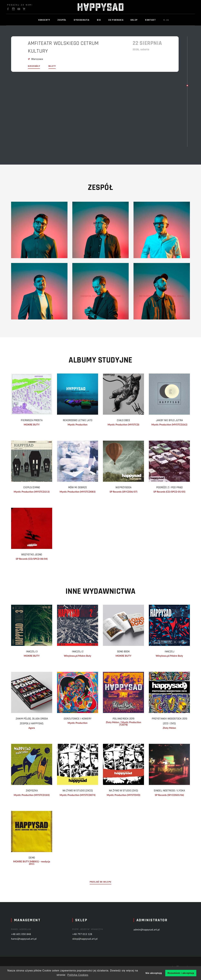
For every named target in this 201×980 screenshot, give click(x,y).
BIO (99, 20)
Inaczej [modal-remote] (173, 653)
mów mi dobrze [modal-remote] (81, 488)
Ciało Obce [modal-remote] (127, 420)
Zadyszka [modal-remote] (35, 793)
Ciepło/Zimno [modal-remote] (35, 488)
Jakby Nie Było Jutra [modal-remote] (173, 420)
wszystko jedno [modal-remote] (35, 555)
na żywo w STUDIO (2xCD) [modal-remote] (81, 793)
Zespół (62, 20)
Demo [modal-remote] (35, 861)
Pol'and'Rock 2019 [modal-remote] (127, 720)
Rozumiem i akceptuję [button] (181, 973)
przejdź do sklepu (100, 888)
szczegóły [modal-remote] (34, 67)
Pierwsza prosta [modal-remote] (35, 420)
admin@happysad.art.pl (152, 932)
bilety (52, 67)
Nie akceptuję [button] (154, 973)
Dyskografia (82, 20)
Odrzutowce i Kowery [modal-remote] (81, 720)
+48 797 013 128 (88, 937)
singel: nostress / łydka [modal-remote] (173, 793)
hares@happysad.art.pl (30, 941)
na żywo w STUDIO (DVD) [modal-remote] (127, 793)
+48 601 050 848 (27, 937)
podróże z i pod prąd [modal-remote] (173, 488)
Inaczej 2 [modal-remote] (81, 653)
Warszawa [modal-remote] (37, 58)
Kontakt (150, 20)
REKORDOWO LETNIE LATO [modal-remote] (81, 420)
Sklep (134, 20)
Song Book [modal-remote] (127, 653)
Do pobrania (116, 20)
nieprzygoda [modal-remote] (127, 488)
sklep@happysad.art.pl (91, 941)
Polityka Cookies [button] (78, 975)
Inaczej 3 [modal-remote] (35, 653)
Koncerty (44, 20)
